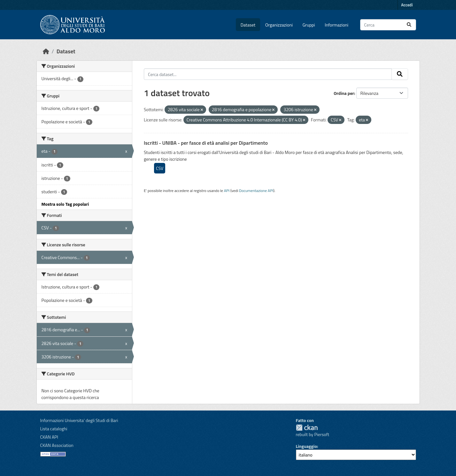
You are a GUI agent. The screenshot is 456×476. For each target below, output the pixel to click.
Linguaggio (306, 446)
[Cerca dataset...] (388, 25)
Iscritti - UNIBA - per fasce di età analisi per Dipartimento (206, 143)
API (227, 191)
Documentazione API (256, 191)
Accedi (407, 5)
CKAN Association (57, 445)
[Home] (46, 51)
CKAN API (49, 437)
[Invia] (409, 25)
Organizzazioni (279, 25)
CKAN (307, 428)
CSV (160, 168)
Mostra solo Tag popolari (65, 204)
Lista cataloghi (54, 429)
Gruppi (309, 25)
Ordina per (344, 93)
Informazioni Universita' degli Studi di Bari (79, 420)
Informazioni (336, 25)
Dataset (248, 25)
